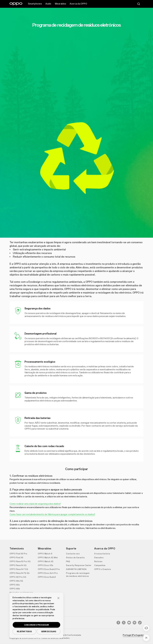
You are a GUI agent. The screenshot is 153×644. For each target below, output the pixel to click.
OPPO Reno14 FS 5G (20, 573)
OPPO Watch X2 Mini (48, 558)
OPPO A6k (15, 589)
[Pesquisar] (139, 4)
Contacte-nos (73, 554)
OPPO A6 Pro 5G (18, 577)
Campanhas (100, 565)
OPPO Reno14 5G (18, 565)
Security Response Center (79, 565)
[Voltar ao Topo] (146, 638)
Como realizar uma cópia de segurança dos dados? (35, 504)
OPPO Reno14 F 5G (19, 569)
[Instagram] (134, 623)
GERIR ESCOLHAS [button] (49, 631)
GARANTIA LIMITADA (76, 569)
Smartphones (35, 4)
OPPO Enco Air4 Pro (48, 573)
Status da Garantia (75, 558)
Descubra (99, 558)
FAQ (68, 562)
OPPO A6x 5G (16, 581)
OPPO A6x (15, 585)
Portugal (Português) (133, 635)
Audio (48, 4)
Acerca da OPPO (78, 4)
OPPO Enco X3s (46, 565)
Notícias (98, 562)
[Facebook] (118, 623)
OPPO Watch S (45, 554)
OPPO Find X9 (16, 558)
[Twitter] (124, 623)
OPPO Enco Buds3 (47, 577)
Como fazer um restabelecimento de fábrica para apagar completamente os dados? (52, 514)
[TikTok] (140, 623)
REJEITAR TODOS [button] (24, 631)
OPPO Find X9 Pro (18, 554)
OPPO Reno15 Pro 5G (20, 562)
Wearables (60, 4)
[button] (58, 598)
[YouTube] (129, 623)
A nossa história (102, 554)
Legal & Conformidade (70, 635)
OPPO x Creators (103, 569)
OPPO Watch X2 (46, 562)
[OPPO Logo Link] (16, 4)
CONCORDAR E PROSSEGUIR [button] (36, 625)
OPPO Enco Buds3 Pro (49, 569)
